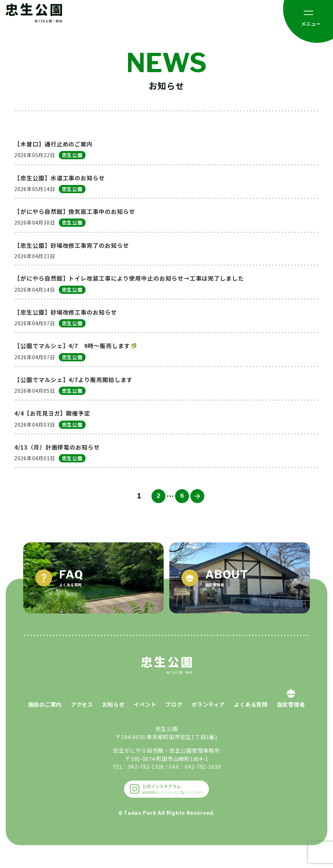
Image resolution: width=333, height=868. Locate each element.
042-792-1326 (146, 784)
